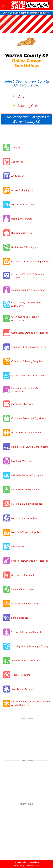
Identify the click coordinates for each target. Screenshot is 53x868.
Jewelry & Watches (21, 461)
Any (21, 96)
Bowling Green (29, 106)
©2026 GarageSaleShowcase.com (27, 866)
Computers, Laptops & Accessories (30, 333)
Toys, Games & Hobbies (24, 689)
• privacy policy (20, 862)
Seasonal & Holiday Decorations (28, 632)
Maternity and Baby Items (25, 518)
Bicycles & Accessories (23, 204)
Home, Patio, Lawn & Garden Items (30, 447)
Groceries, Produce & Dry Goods (29, 418)
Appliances (17, 162)
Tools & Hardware (21, 675)
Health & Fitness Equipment (26, 432)
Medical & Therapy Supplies (26, 532)
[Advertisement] (26, 134)
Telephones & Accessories (25, 661)
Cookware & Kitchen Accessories (29, 347)
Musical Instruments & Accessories (30, 561)
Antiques (16, 147)
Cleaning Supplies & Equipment (28, 290)
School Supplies (20, 618)
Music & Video (19, 546)
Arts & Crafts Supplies (23, 190)
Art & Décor (18, 176)
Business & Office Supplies (25, 247)
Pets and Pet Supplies (23, 589)
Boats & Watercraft (21, 219)
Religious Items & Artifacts (25, 603)
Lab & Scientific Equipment (26, 489)
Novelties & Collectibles (24, 575)
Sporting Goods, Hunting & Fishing (30, 646)
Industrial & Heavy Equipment (27, 475)
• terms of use (33, 862)
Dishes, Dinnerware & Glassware (29, 375)
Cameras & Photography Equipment (31, 261)
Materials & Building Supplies (27, 504)
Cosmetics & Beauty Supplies (27, 361)
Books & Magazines (22, 233)
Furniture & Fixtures (22, 404)
